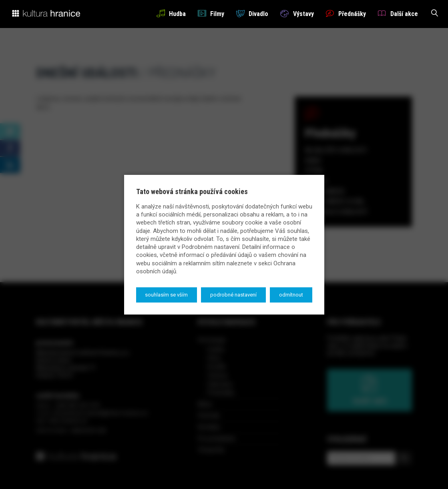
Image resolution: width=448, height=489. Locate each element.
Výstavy (297, 13)
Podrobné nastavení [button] (233, 295)
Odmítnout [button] (291, 295)
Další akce (398, 13)
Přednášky (346, 13)
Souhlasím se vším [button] (166, 295)
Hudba (171, 13)
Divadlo (252, 13)
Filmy (211, 13)
